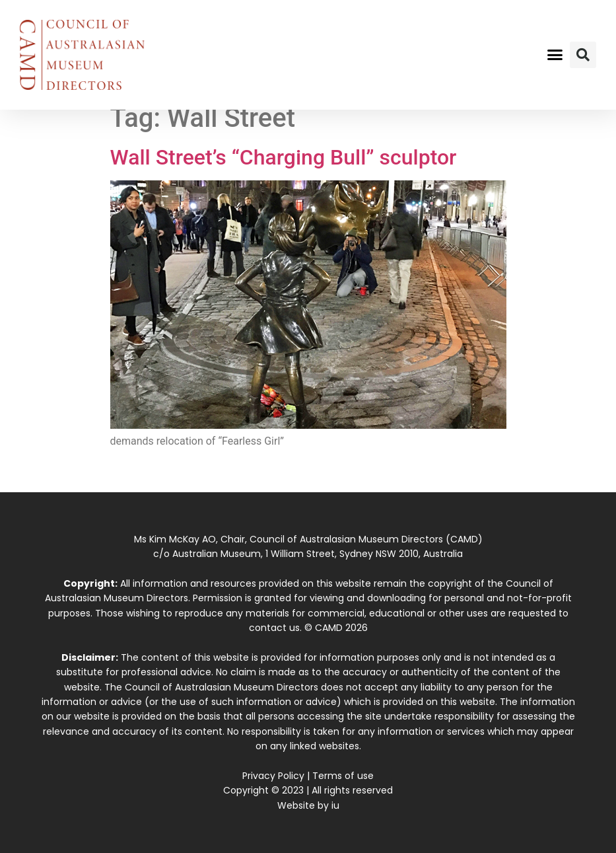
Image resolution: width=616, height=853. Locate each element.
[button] (555, 55)
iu (335, 805)
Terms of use (343, 776)
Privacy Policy (273, 776)
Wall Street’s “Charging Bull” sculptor (284, 157)
